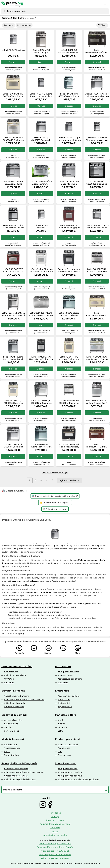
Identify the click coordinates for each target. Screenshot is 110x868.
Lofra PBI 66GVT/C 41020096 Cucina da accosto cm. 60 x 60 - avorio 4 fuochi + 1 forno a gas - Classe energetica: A (13, 402)
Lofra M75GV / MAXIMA (13, 50)
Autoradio (63, 682)
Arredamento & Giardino (17, 666)
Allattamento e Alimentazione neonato (24, 700)
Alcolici (61, 724)
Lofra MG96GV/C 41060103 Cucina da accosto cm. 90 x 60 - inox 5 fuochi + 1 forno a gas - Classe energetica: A (41, 139)
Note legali (55, 813)
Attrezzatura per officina (70, 679)
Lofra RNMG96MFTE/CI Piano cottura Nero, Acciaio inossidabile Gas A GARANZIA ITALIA (69, 446)
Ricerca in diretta (55, 820)
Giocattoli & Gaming (14, 715)
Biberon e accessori (14, 707)
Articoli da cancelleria (15, 675)
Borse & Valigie (12, 755)
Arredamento (11, 672)
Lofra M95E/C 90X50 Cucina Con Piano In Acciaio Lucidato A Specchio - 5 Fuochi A (69, 314)
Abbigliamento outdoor (70, 772)
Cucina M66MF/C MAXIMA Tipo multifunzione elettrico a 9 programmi (41, 51)
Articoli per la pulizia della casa (20, 779)
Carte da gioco (12, 731)
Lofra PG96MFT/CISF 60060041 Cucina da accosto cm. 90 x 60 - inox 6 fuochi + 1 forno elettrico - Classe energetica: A (69, 402)
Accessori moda (12, 748)
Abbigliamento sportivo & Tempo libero (78, 779)
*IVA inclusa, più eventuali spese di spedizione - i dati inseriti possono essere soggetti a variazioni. (55, 863)
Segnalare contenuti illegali (55, 473)
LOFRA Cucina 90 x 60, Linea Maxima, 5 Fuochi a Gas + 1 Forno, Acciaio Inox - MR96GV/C (69, 183)
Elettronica (62, 691)
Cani (60, 752)
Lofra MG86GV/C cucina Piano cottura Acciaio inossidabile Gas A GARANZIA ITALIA (41, 446)
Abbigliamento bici (68, 769)
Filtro (102, 25)
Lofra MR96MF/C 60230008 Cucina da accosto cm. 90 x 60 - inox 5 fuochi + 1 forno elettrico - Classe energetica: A (97, 183)
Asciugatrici (64, 703)
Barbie (7, 727)
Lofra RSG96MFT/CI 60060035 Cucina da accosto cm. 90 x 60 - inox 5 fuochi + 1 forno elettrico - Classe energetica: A (13, 139)
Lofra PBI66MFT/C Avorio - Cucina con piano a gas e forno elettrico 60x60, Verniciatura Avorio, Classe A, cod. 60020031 (69, 358)
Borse (7, 752)
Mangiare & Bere (66, 715)
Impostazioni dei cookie (55, 835)
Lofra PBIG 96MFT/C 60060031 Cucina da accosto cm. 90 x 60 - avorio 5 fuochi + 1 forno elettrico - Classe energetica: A (13, 95)
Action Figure (11, 724)
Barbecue (9, 682)
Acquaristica (64, 748)
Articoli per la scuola (14, 703)
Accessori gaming (13, 720)
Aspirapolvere (65, 707)
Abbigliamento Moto (68, 672)
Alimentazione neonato (16, 769)
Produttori (24, 25)
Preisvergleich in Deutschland (55, 855)
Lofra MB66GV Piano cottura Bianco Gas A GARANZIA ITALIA (97, 402)
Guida (55, 831)
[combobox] (57, 11)
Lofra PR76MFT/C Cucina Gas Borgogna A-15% (69, 227)
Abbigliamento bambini (16, 696)
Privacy (55, 817)
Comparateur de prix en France (55, 843)
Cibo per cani (64, 755)
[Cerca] (4, 11)
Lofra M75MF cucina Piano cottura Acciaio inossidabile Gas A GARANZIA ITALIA (13, 358)
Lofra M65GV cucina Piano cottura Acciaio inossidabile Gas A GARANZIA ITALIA (13, 227)
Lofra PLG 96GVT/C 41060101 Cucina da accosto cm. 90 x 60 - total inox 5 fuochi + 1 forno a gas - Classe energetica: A (13, 446)
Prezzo (9, 25)
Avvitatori (9, 679)
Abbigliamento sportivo (70, 776)
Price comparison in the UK (55, 858)
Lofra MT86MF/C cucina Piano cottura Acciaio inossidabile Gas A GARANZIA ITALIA (97, 227)
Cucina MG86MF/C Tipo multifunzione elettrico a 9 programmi (97, 95)
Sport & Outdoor (65, 763)
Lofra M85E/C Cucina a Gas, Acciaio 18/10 (13, 183)
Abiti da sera (10, 744)
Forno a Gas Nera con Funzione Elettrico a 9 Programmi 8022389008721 (69, 270)
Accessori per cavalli (68, 744)
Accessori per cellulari (69, 696)
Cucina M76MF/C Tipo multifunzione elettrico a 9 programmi (69, 139)
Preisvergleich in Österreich (55, 851)
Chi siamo (55, 828)
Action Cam (64, 700)
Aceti (60, 720)
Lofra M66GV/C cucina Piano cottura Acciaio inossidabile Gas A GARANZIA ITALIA (41, 95)
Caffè (60, 731)
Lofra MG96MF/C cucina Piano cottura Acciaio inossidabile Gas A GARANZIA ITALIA (69, 51)
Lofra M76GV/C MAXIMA (41, 227)
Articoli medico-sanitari (16, 776)
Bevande (62, 727)
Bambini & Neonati (13, 691)
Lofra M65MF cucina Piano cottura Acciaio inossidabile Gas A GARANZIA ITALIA (97, 139)
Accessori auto (65, 675)
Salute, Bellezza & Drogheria (19, 763)
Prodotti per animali (68, 739)
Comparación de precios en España (55, 847)
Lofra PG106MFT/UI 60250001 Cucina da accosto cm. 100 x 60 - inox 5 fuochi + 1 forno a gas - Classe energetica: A (97, 270)
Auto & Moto (63, 666)
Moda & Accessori (13, 739)
